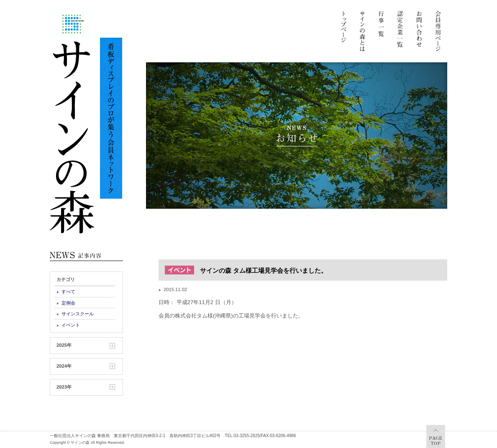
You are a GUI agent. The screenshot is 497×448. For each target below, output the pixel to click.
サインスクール (78, 314)
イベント (71, 325)
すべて (68, 292)
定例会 (68, 303)
